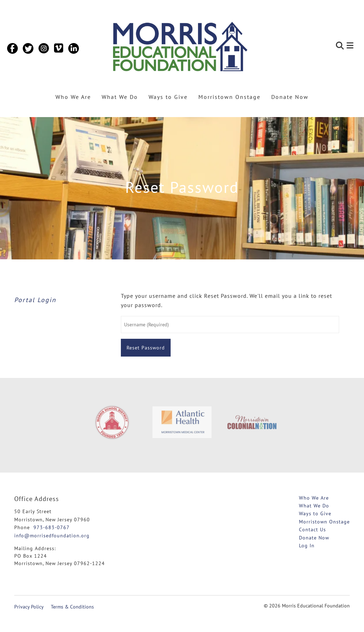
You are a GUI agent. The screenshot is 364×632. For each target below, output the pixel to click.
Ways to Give (168, 97)
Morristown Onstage (229, 97)
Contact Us (312, 530)
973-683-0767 (52, 527)
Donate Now (290, 97)
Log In (307, 546)
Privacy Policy (29, 607)
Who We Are (73, 97)
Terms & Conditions (72, 607)
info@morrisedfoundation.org (52, 536)
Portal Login (35, 300)
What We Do (120, 97)
